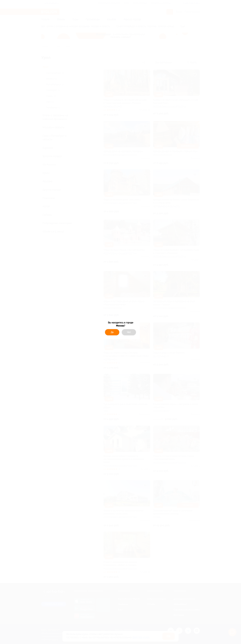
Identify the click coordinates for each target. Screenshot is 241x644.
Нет (129, 332)
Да (112, 332)
